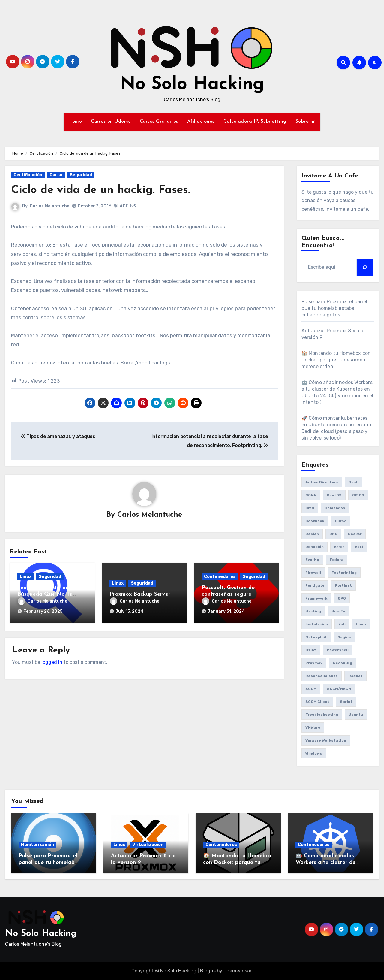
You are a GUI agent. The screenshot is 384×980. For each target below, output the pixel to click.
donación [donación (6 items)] (315, 547)
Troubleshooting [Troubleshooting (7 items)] (322, 715)
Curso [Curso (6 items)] (341, 521)
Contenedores (220, 577)
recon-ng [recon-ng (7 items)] (343, 663)
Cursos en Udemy (111, 122)
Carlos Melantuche (49, 206)
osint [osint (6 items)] (311, 650)
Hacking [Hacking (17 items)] (313, 611)
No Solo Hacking (192, 85)
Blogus (208, 971)
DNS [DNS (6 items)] (333, 534)
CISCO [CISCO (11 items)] (358, 495)
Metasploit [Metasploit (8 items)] (316, 637)
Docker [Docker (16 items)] (355, 534)
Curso (56, 175)
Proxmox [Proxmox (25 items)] (314, 663)
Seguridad (81, 175)
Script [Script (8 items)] (346, 702)
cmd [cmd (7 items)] (310, 508)
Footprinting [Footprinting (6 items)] (344, 573)
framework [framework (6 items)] (316, 598)
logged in (52, 662)
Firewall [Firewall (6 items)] (313, 573)
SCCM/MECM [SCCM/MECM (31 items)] (339, 689)
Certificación (28, 175)
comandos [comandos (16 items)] (335, 508)
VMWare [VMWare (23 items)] (313, 727)
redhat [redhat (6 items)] (355, 676)
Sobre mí (306, 122)
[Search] (365, 267)
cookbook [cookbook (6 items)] (315, 521)
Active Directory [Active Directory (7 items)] (322, 482)
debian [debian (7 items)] (312, 534)
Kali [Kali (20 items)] (342, 624)
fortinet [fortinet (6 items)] (343, 585)
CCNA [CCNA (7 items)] (311, 495)
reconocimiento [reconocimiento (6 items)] (322, 676)
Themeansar (237, 971)
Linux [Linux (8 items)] (361, 624)
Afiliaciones (201, 122)
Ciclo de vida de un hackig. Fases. (102, 190)
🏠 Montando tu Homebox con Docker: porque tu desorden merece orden (336, 360)
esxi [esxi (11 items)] (359, 547)
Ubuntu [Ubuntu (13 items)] (356, 715)
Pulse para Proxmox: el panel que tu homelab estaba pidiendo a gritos (334, 308)
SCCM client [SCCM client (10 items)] (317, 702)
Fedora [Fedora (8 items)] (337, 560)
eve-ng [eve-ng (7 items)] (312, 560)
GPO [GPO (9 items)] (342, 598)
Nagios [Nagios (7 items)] (344, 637)
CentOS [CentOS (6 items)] (334, 495)
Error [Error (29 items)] (339, 547)
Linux (26, 577)
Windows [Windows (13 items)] (314, 753)
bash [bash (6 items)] (354, 482)
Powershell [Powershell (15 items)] (338, 650)
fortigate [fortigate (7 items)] (315, 585)
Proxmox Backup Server (140, 594)
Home (75, 122)
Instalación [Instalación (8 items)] (317, 624)
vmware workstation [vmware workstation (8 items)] (326, 740)
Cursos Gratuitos (159, 122)
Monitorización (37, 845)
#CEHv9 (128, 206)
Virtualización (148, 845)
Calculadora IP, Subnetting (255, 122)
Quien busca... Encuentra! (323, 242)
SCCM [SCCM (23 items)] (311, 689)
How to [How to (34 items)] (338, 611)
